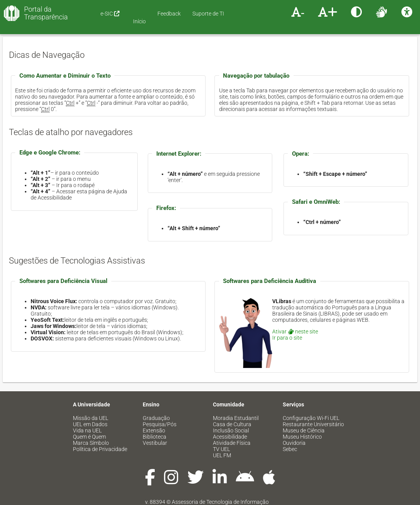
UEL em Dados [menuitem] (90, 424)
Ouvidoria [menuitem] (294, 443)
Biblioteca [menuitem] (155, 437)
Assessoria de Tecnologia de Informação (220, 502)
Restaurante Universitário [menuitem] (313, 424)
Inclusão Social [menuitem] (231, 430)
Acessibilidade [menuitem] (230, 437)
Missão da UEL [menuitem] (91, 418)
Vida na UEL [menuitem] (87, 430)
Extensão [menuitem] (154, 430)
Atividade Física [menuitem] (232, 443)
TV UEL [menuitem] (221, 449)
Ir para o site (287, 338)
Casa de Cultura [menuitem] (232, 424)
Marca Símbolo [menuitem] (91, 443)
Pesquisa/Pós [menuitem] (160, 424)
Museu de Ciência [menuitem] (304, 430)
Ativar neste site (295, 331)
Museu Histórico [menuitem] (302, 437)
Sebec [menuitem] (290, 449)
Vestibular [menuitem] (155, 443)
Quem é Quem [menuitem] (89, 437)
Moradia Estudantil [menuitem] (236, 418)
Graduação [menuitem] (156, 418)
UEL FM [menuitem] (222, 455)
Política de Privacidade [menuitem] (100, 449)
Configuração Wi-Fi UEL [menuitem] (311, 418)
